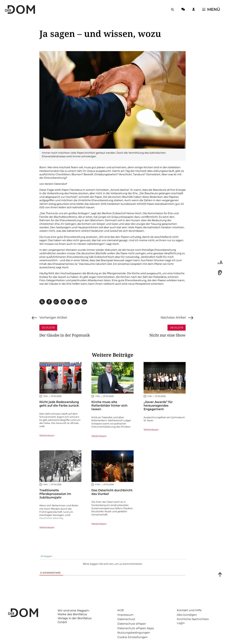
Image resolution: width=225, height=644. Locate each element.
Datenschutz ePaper (132, 624)
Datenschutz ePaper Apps (136, 628)
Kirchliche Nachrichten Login (193, 621)
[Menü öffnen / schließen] (211, 10)
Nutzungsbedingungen (134, 633)
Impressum (125, 615)
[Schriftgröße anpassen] (220, 263)
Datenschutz (126, 619)
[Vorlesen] (220, 273)
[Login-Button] (194, 10)
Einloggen (46, 556)
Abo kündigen (187, 615)
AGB (120, 610)
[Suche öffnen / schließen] (172, 10)
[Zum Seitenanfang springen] (220, 575)
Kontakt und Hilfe (189, 610)
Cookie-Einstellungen (132, 637)
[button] (42, 302)
